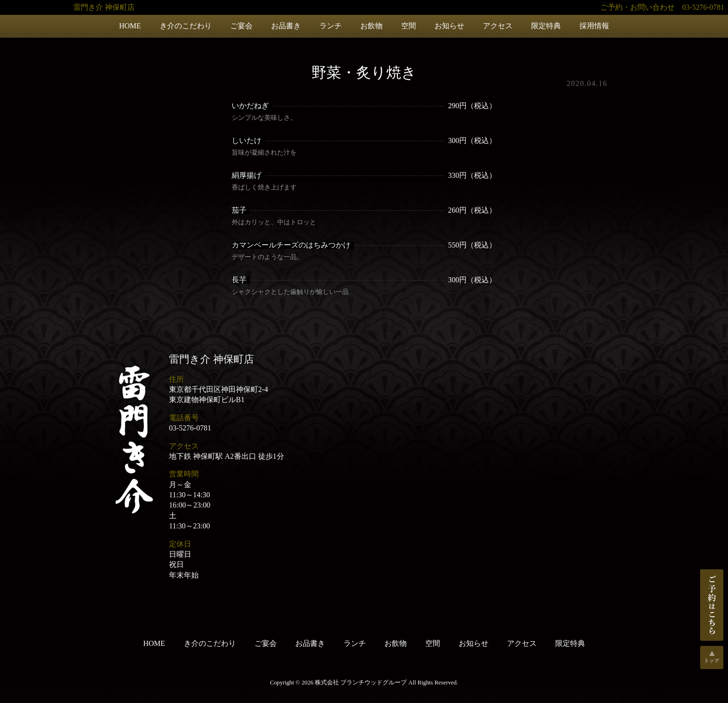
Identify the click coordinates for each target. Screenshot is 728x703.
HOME (130, 26)
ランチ (331, 26)
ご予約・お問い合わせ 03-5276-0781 (662, 7)
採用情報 (594, 26)
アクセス (498, 26)
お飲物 (371, 26)
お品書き (286, 26)
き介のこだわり (186, 26)
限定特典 (546, 26)
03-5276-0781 (190, 428)
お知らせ (449, 26)
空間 (409, 26)
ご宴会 (241, 26)
